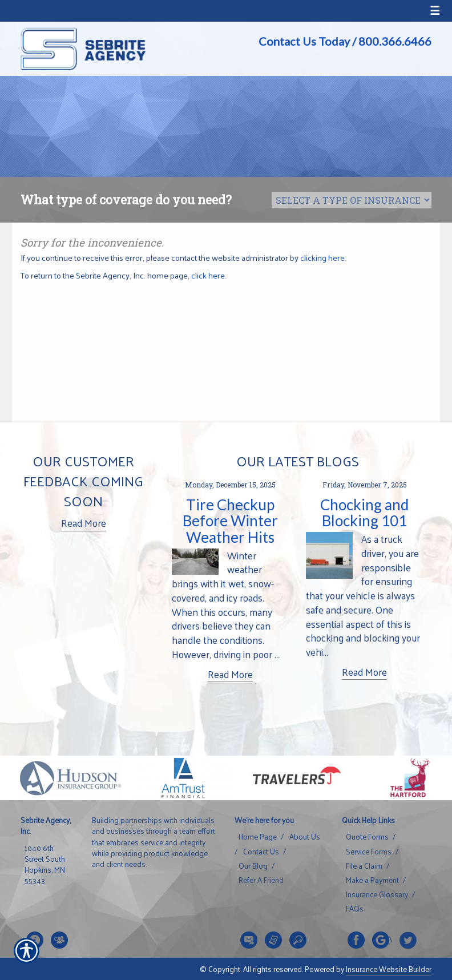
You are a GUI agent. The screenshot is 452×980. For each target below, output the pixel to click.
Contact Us (261, 852)
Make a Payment (372, 880)
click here (208, 275)
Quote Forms (367, 837)
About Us (305, 837)
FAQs (355, 909)
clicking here (322, 257)
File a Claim (364, 866)
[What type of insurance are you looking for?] (352, 200)
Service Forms (369, 852)
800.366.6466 (395, 41)
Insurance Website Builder (389, 969)
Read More (84, 523)
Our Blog (253, 866)
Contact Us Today (304, 41)
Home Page (258, 837)
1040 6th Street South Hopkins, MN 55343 (45, 864)
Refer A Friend (261, 880)
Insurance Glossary (377, 894)
